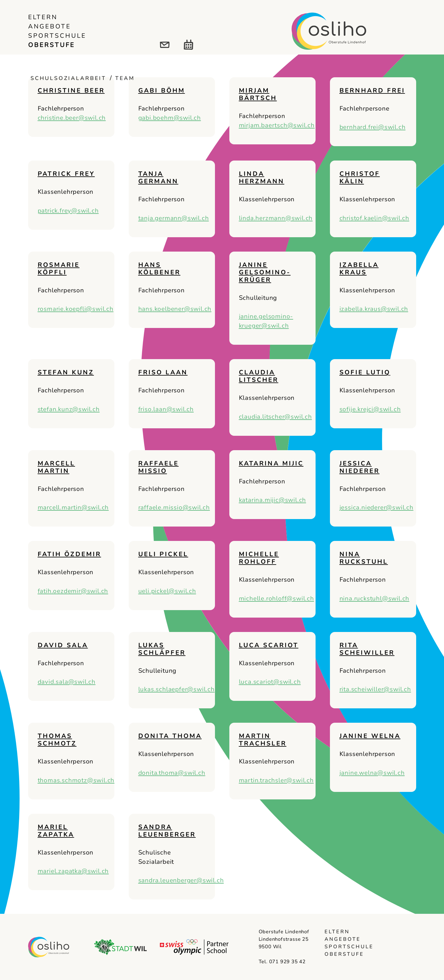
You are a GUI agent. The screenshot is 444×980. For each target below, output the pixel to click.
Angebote (50, 26)
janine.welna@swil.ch (372, 773)
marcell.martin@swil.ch (73, 507)
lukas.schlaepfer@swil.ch (176, 689)
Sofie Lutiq (365, 372)
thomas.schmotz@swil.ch (76, 780)
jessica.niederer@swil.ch (376, 507)
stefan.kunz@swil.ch (69, 409)
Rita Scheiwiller (367, 649)
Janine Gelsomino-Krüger (265, 272)
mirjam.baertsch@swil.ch (277, 125)
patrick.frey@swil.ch (68, 211)
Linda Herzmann (262, 177)
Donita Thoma (170, 736)
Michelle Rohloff (259, 558)
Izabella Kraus (359, 269)
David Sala (63, 645)
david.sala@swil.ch (67, 682)
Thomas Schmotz (57, 740)
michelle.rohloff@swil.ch (276, 598)
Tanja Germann (158, 177)
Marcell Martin (56, 467)
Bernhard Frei (372, 90)
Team (125, 78)
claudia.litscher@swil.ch (275, 417)
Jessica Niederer (360, 467)
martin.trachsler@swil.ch (276, 780)
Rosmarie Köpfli (59, 269)
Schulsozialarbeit (68, 78)
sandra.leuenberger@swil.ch (181, 880)
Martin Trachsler (263, 740)
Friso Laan (163, 372)
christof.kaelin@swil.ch (374, 218)
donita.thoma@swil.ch (172, 773)
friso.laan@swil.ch (166, 409)
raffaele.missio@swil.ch (174, 507)
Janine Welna (370, 736)
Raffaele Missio (159, 467)
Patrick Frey (66, 174)
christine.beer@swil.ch (72, 118)
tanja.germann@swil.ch (174, 218)
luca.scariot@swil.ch (270, 682)
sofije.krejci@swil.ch (370, 409)
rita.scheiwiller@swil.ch (375, 689)
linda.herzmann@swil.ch (276, 218)
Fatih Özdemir (69, 554)
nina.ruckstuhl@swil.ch (375, 598)
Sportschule (57, 36)
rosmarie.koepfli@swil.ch (76, 309)
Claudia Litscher (259, 376)
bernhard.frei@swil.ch (373, 127)
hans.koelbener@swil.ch (175, 309)
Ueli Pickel (163, 554)
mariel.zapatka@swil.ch (73, 871)
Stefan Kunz (66, 372)
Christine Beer (71, 90)
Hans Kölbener (159, 269)
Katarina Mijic (271, 463)
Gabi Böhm (162, 90)
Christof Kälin (360, 177)
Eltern (43, 17)
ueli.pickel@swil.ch (167, 591)
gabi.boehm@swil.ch (170, 118)
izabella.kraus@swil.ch (374, 309)
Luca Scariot (269, 645)
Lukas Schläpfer (162, 649)
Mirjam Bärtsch (258, 94)
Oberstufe (51, 45)
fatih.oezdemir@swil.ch (73, 591)
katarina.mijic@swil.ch (273, 500)
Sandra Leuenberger (167, 831)
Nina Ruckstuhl (364, 558)
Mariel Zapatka (56, 831)
